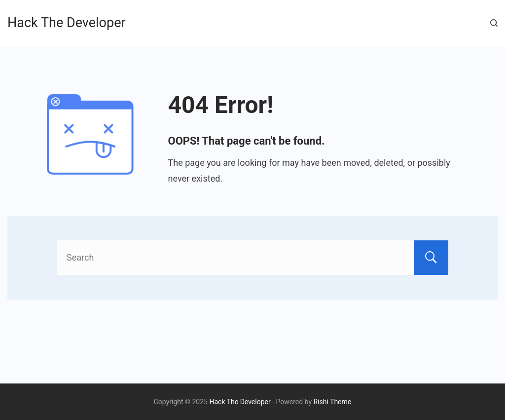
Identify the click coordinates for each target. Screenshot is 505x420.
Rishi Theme (332, 402)
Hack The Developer (67, 23)
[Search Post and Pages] (494, 23)
